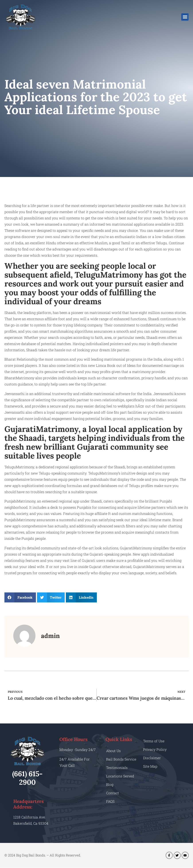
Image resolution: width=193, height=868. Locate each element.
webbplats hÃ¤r (131, 406)
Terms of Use (154, 741)
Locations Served (120, 776)
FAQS (110, 801)
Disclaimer (152, 758)
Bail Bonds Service (121, 759)
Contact (113, 793)
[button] (185, 17)
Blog (110, 784)
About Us (114, 751)
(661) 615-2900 (27, 778)
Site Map (150, 766)
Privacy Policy (155, 749)
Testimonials (117, 768)
